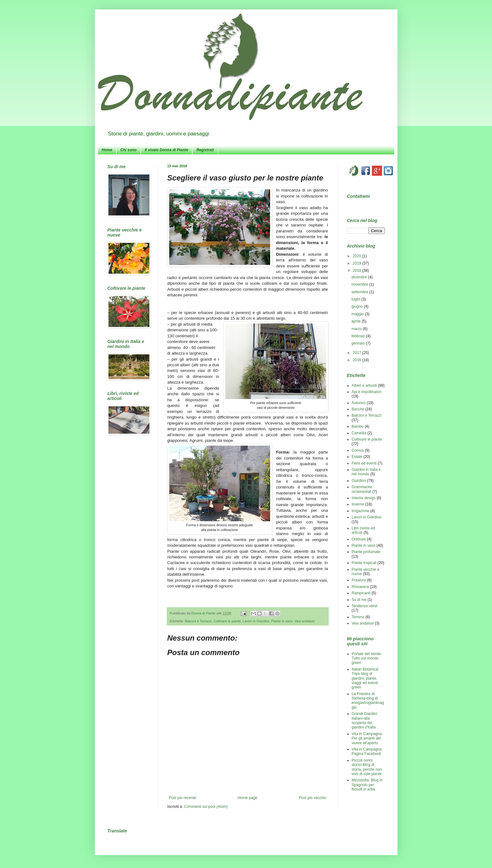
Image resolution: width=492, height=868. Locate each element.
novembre (360, 284)
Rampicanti (361, 593)
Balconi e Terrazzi (198, 621)
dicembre (360, 277)
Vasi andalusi (304, 621)
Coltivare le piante (227, 621)
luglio (356, 299)
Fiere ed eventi (364, 463)
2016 (357, 360)
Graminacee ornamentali (362, 489)
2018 (357, 271)
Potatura (359, 580)
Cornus (358, 450)
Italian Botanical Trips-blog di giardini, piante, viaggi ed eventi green (365, 678)
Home (107, 150)
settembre (360, 292)
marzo (357, 329)
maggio (358, 314)
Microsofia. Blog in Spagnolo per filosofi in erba (367, 785)
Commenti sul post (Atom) (206, 807)
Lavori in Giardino (256, 621)
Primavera (360, 587)
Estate (357, 457)
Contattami (359, 196)
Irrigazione (361, 511)
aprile (357, 321)
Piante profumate (366, 552)
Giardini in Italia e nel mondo (366, 472)
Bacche (358, 409)
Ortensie (359, 539)
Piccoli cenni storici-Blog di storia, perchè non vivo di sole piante (367, 767)
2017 (357, 353)
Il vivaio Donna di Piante (166, 150)
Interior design (364, 498)
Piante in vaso (282, 621)
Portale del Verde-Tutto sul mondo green (367, 658)
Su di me (359, 600)
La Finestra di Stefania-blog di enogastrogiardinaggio (368, 701)
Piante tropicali (364, 563)
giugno (358, 306)
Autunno (359, 403)
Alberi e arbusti (364, 385)
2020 (357, 256)
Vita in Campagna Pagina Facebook (367, 751)
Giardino (359, 481)
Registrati (205, 150)
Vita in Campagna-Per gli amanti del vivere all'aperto (367, 738)
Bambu (358, 426)
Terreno (358, 617)
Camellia (359, 433)
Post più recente (183, 798)
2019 (357, 263)
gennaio (359, 343)
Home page (247, 798)
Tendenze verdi (365, 606)
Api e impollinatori (367, 392)
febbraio (359, 336)
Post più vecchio (313, 798)
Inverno (358, 504)
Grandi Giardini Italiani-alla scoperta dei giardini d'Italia (365, 720)
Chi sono (128, 150)
